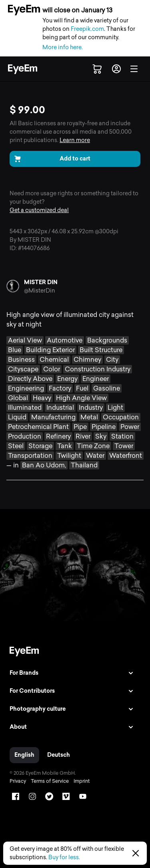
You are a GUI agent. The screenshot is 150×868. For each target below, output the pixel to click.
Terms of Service (50, 781)
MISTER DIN (41, 282)
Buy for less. (64, 857)
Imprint (82, 781)
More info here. (63, 47)
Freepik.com (87, 29)
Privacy (18, 781)
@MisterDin (40, 291)
